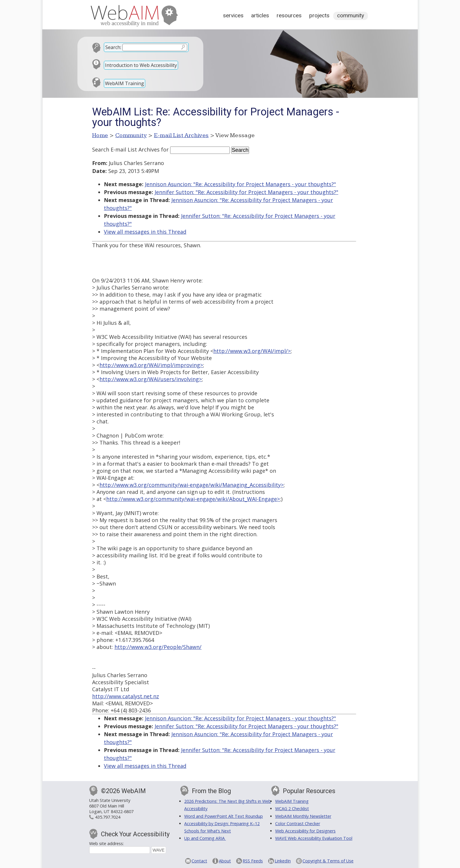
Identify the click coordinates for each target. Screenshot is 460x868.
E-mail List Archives (181, 135)
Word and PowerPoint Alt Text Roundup (224, 816)
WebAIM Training (125, 83)
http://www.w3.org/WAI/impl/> (252, 351)
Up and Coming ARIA (205, 838)
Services (233, 15)
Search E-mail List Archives (126, 149)
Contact (199, 861)
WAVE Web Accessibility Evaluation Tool (314, 838)
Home (100, 135)
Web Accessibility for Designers (305, 831)
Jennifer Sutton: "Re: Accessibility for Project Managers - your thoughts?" (246, 192)
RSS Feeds (253, 861)
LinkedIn (283, 861)
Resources (289, 15)
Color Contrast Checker (298, 824)
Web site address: (106, 843)
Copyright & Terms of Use (328, 861)
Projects (319, 15)
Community (351, 15)
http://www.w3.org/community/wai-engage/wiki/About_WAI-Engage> (193, 499)
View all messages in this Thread (145, 232)
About (225, 861)
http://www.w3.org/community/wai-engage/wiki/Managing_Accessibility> (192, 485)
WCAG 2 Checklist (292, 809)
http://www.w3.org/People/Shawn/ (158, 647)
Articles (260, 15)
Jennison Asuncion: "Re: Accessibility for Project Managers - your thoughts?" (240, 184)
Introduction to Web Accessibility (141, 65)
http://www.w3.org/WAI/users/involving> (151, 379)
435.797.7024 (108, 817)
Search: (113, 47)
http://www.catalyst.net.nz (126, 696)
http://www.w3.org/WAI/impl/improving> (151, 365)
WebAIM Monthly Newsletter (303, 816)
